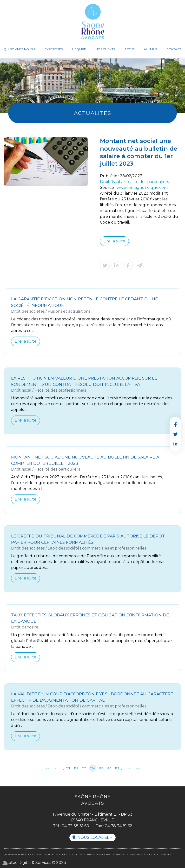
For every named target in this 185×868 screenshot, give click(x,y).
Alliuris (150, 49)
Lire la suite (114, 241)
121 (68, 768)
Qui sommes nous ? (20, 49)
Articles (166, 854)
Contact (174, 49)
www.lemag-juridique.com (142, 187)
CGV (156, 854)
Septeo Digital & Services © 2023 (35, 863)
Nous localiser (95, 837)
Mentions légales (141, 854)
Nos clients (105, 49)
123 (84, 768)
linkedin (175, 444)
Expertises (54, 49)
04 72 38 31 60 (75, 826)
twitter (175, 434)
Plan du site (120, 854)
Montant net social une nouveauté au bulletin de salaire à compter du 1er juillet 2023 (85, 460)
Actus (129, 49)
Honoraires (103, 854)
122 (76, 768)
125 (101, 768)
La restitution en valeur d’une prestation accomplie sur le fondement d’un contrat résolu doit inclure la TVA (84, 381)
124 (93, 768)
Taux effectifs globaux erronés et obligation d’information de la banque (90, 618)
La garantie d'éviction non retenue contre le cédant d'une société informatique (84, 302)
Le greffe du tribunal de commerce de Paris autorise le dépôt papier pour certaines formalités (88, 539)
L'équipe (79, 49)
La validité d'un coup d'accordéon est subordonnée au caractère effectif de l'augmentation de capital (92, 697)
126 (109, 768)
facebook (175, 424)
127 (117, 768)
